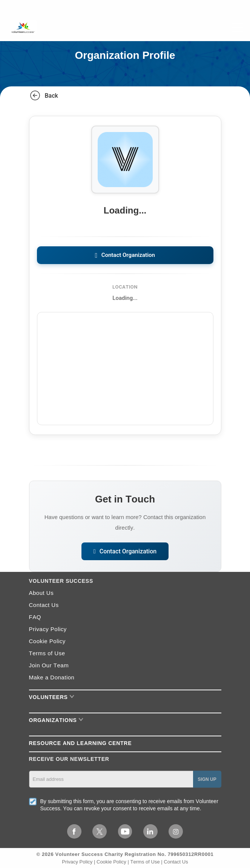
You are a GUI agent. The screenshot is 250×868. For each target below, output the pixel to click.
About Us (41, 593)
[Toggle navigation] (238, 28)
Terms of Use (47, 653)
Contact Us (44, 605)
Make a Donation (52, 677)
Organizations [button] (56, 720)
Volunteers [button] (52, 697)
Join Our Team (49, 665)
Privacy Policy (48, 629)
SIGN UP (207, 779)
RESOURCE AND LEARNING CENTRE (81, 743)
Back (44, 95)
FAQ (35, 617)
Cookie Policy (47, 641)
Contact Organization (125, 255)
